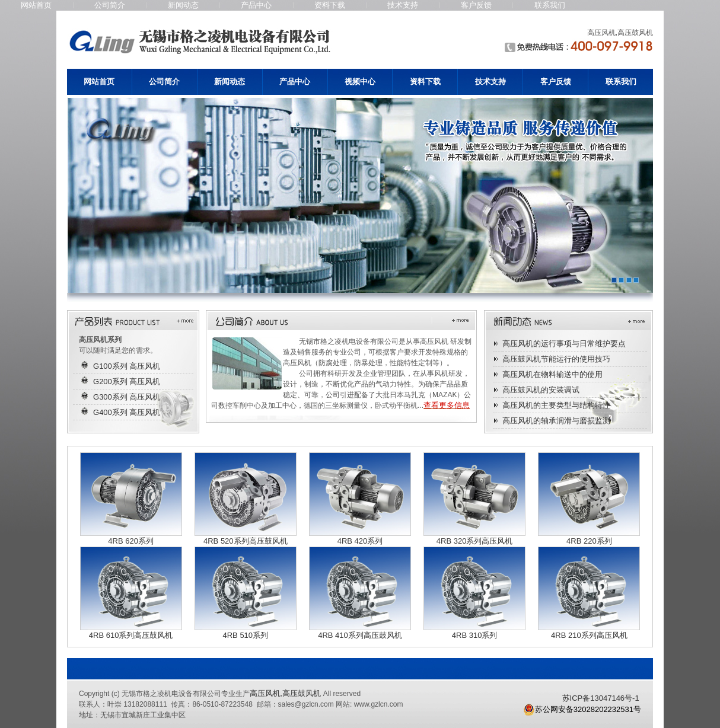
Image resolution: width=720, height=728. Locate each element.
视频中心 (360, 82)
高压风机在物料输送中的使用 (552, 374)
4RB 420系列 (360, 541)
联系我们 (550, 5)
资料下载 (330, 5)
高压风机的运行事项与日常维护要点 (564, 344)
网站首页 (36, 5)
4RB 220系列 (589, 541)
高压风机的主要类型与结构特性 (556, 405)
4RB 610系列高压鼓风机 (131, 635)
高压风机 (265, 693)
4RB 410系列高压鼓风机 (360, 635)
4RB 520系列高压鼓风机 (246, 541)
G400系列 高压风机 (127, 412)
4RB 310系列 (475, 635)
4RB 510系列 (245, 635)
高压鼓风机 (302, 693)
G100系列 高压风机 (127, 366)
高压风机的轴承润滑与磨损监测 (556, 421)
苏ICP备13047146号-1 (601, 698)
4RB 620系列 (131, 541)
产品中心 (256, 5)
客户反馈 (476, 5)
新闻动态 (183, 5)
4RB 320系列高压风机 (475, 541)
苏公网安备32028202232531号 (582, 710)
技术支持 (403, 5)
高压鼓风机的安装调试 (541, 390)
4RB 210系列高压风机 (589, 635)
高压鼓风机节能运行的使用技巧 (556, 359)
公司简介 (110, 5)
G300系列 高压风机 (127, 397)
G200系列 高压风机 (127, 381)
